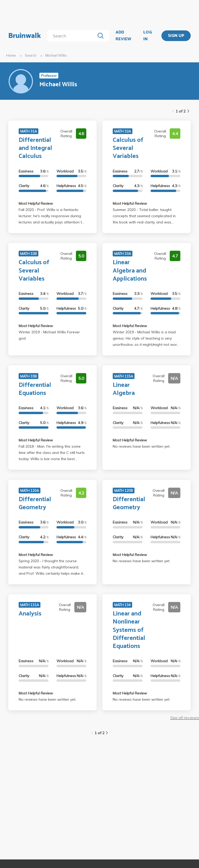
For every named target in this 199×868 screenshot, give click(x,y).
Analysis (30, 614)
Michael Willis (56, 55)
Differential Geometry (35, 503)
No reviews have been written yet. (141, 446)
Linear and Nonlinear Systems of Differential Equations (129, 630)
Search (31, 55)
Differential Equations (35, 389)
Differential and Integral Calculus (35, 148)
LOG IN (148, 36)
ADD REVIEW (123, 36)
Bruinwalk (25, 36)
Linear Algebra (124, 389)
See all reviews (185, 718)
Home (11, 55)
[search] (72, 36)
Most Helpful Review (36, 203)
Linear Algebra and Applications (130, 271)
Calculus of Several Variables (128, 148)
